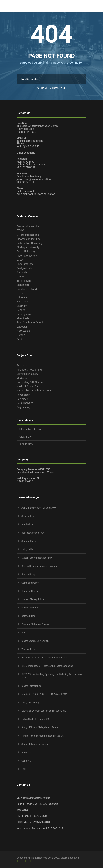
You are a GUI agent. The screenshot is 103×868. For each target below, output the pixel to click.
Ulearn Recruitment (31, 430)
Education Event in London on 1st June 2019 (44, 711)
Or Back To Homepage (51, 88)
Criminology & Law (27, 374)
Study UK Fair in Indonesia (35, 744)
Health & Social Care (28, 386)
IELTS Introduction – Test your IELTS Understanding (47, 666)
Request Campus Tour (33, 533)
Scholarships (28, 516)
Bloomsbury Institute (29, 239)
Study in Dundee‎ (30, 541)
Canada (21, 310)
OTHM (20, 231)
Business (22, 366)
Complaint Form (30, 591)
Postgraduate (24, 268)
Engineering (23, 407)
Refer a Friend (28, 616)
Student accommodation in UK (37, 558)
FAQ (23, 769)
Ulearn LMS (26, 437)
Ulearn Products (30, 608)
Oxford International (28, 235)
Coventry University (28, 226)
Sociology (22, 399)
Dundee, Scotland (27, 289)
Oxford (20, 293)
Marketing (22, 378)
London (21, 277)
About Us (26, 752)
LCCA (20, 260)
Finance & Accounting (29, 370)
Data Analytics (25, 403)
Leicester (22, 297)
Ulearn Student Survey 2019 (35, 641)
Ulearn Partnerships (31, 686)
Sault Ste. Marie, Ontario (30, 322)
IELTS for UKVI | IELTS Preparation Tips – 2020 (45, 658)
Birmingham (24, 281)
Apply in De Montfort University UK (39, 508)
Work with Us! (28, 649)
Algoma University (27, 256)
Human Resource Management (35, 391)
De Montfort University (29, 243)
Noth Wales (23, 302)
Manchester (23, 285)
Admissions (27, 524)
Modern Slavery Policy (33, 599)
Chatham (22, 306)
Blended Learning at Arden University (40, 566)
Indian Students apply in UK (35, 719)
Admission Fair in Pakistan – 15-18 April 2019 (45, 694)
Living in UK (27, 549)
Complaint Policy (30, 583)
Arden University (26, 251)
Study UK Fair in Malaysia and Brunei (40, 727)
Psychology (23, 395)
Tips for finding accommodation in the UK (42, 736)
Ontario (21, 335)
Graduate (22, 272)
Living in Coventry (30, 702)
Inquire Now (26, 444)
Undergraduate (25, 264)
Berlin (20, 339)
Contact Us (27, 761)
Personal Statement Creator (35, 624)
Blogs (24, 633)
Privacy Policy (28, 574)
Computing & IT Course (30, 382)
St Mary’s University (28, 247)
